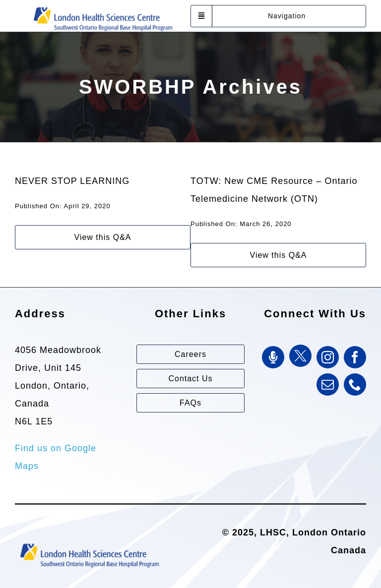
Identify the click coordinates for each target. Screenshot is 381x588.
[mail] (328, 384)
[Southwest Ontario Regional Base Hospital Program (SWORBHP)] (103, 6)
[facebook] (355, 357)
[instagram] (328, 357)
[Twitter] (300, 356)
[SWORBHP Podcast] (273, 357)
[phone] (355, 384)
